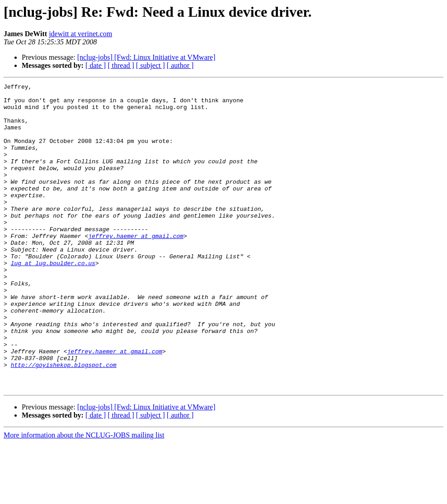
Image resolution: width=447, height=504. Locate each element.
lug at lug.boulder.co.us (53, 300)
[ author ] (180, 65)
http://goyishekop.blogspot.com (64, 422)
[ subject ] (151, 65)
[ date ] (96, 65)
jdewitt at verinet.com (80, 34)
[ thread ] (121, 65)
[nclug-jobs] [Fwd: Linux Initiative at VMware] (146, 57)
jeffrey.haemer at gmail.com (136, 267)
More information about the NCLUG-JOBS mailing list (84, 496)
